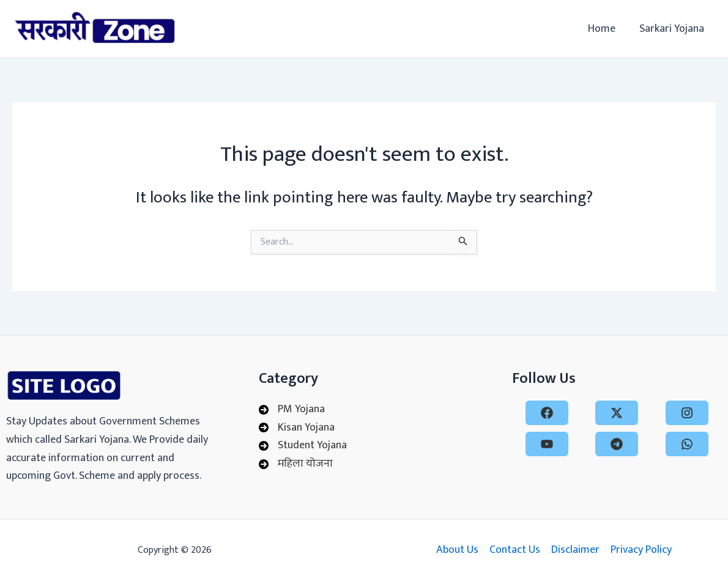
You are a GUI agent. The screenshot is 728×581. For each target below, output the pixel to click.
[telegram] (617, 444)
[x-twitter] (617, 413)
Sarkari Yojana (672, 29)
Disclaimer (575, 550)
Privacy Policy (641, 550)
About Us (457, 550)
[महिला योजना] (296, 464)
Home (604, 29)
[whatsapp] (687, 444)
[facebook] (547, 413)
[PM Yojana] (292, 410)
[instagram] (687, 413)
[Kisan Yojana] (297, 428)
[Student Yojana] (303, 446)
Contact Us (515, 550)
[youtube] (547, 444)
